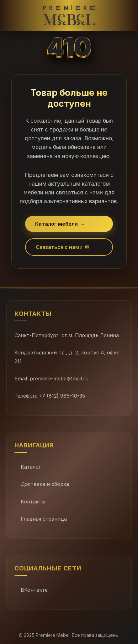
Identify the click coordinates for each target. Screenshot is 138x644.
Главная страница (44, 519)
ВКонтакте (34, 590)
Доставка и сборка (45, 484)
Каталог (31, 467)
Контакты (33, 502)
